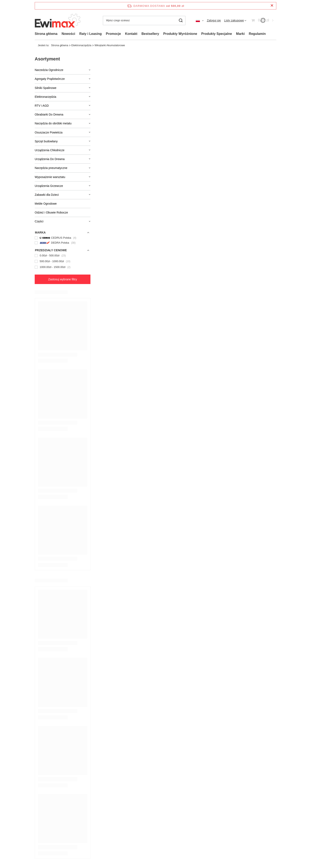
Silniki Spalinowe (46, 88)
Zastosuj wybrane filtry (62, 279)
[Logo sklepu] (58, 21)
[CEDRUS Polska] (63, 238)
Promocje (113, 34)
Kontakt (131, 34)
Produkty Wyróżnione (180, 34)
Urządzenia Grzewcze (49, 186)
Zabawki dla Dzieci (47, 195)
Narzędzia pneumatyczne (51, 168)
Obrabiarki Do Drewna (49, 114)
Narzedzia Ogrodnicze (49, 70)
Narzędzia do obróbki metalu (53, 123)
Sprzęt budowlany (46, 141)
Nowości (68, 34)
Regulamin (257, 34)
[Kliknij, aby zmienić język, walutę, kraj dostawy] (200, 20)
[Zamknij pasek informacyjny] (272, 6)
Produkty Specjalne (217, 34)
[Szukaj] (181, 21)
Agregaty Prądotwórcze (50, 79)
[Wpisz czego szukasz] (144, 21)
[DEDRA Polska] (63, 243)
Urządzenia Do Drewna (50, 159)
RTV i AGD (42, 106)
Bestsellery (150, 34)
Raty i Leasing (90, 34)
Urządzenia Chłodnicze (50, 150)
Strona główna (46, 34)
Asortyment (47, 59)
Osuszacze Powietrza (49, 132)
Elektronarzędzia (45, 97)
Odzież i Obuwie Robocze (51, 212)
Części (39, 221)
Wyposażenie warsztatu (50, 177)
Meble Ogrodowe (46, 204)
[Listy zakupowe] (235, 20)
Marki (240, 34)
